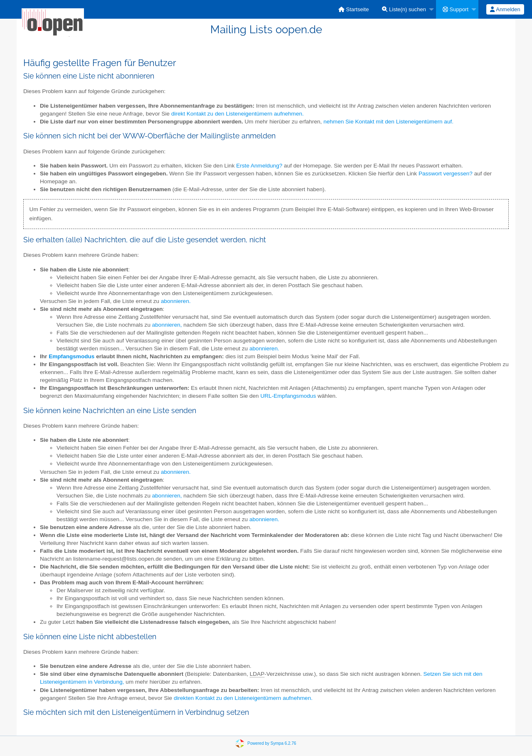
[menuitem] (354, 9)
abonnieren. (176, 301)
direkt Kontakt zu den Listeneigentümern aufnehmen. (238, 114)
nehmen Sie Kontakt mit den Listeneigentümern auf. (388, 122)
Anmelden (505, 9)
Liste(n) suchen (404, 9)
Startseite (354, 9)
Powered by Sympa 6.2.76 (272, 743)
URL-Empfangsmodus (288, 396)
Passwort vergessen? (446, 174)
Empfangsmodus (71, 356)
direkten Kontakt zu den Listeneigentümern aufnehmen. (243, 698)
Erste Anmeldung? (259, 166)
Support (456, 9)
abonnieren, (167, 325)
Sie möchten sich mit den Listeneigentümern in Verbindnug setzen (136, 712)
